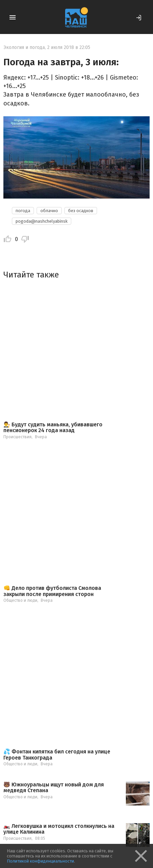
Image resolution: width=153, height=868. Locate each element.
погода (23, 211)
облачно (49, 211)
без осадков (81, 211)
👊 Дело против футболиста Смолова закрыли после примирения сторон (52, 591)
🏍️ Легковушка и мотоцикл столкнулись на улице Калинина (59, 829)
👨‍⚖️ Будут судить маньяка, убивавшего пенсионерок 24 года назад (53, 428)
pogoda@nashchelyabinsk (42, 221)
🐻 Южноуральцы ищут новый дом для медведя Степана (54, 788)
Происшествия (17, 437)
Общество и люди (20, 600)
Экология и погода (24, 47)
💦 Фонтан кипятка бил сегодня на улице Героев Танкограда (57, 755)
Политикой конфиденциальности (40, 861)
